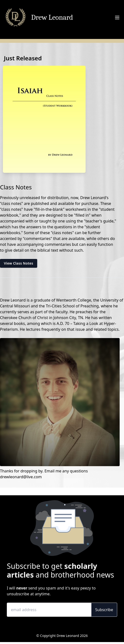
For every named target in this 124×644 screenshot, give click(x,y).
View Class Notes (19, 263)
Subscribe (104, 610)
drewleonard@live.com (21, 477)
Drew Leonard (52, 18)
